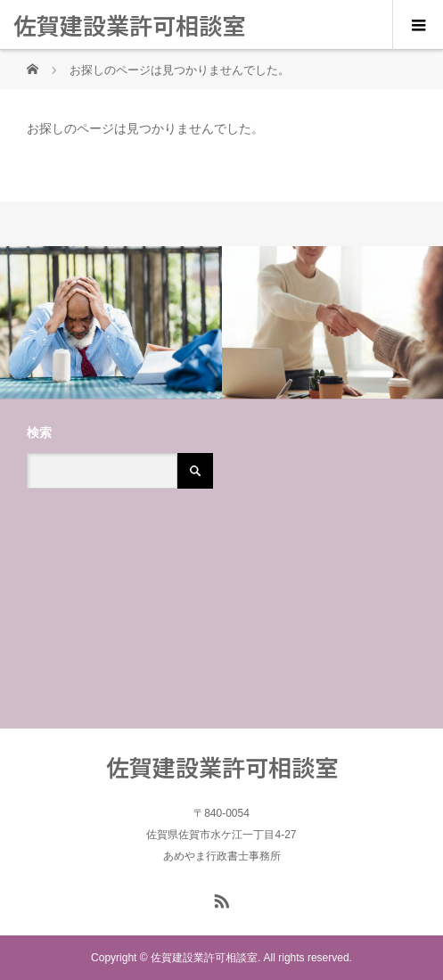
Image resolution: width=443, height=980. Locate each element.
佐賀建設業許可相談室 (129, 25)
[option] (111, 323)
